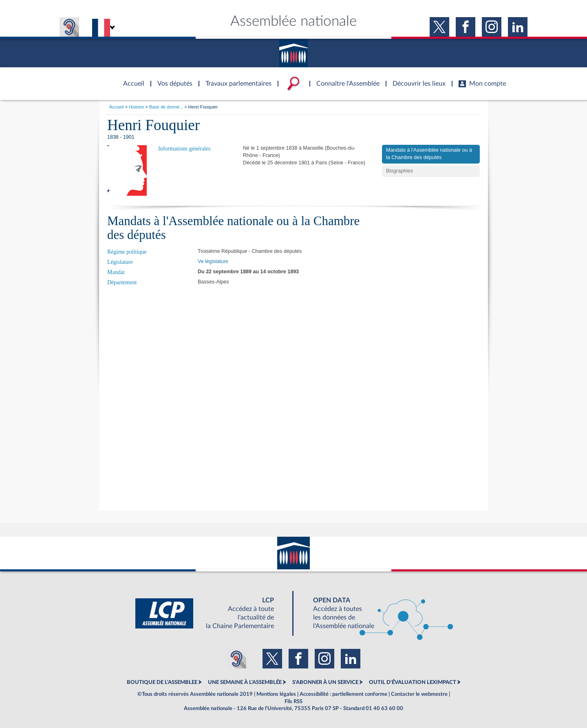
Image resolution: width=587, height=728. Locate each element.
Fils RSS (293, 701)
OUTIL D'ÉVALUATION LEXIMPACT (413, 682)
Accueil (116, 107)
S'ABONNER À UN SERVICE (325, 682)
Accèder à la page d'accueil (131, 79)
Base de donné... (166, 107)
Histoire (136, 107)
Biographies (399, 171)
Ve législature (213, 261)
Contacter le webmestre (419, 694)
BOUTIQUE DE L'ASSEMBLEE (162, 682)
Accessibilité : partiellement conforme (343, 694)
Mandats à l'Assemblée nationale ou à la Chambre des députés (429, 154)
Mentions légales (276, 694)
